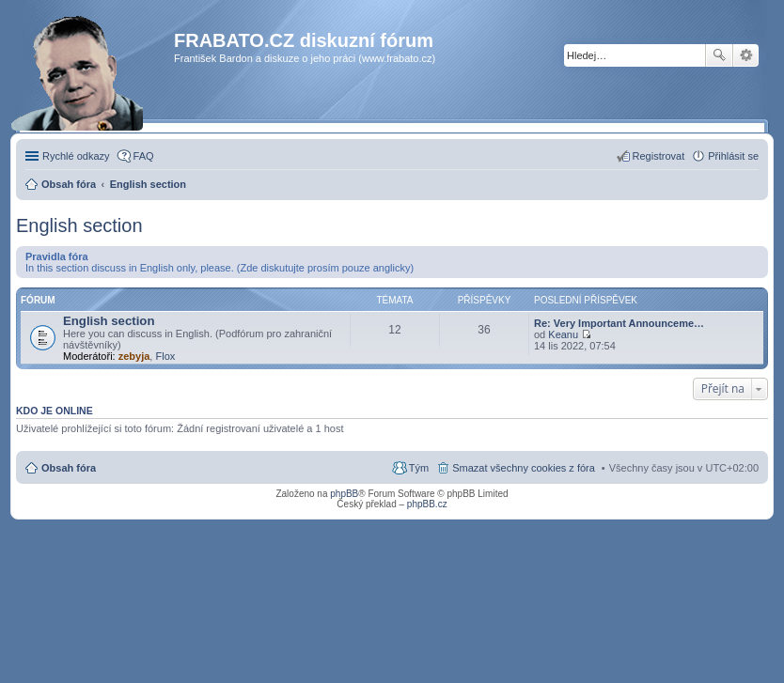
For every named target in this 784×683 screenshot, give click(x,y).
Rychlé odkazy (76, 156)
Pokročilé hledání (746, 55)
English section (79, 225)
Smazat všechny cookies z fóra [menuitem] (524, 468)
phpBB (344, 494)
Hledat (719, 55)
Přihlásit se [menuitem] (733, 156)
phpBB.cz (427, 504)
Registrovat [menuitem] (659, 156)
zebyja (134, 356)
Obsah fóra (69, 468)
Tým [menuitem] (419, 468)
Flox (165, 356)
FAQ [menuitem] (144, 156)
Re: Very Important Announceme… (619, 323)
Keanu (563, 334)
